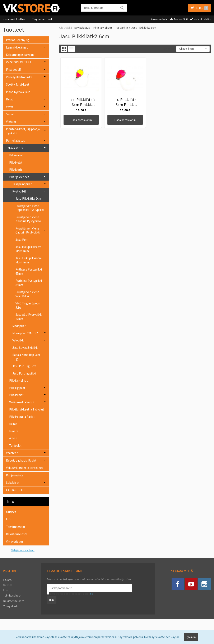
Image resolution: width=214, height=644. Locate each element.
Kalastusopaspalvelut (20, 55)
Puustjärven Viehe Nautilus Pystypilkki (28, 219)
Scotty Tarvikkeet (18, 84)
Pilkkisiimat (16, 395)
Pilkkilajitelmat (18, 380)
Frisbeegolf (14, 70)
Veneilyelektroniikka (19, 77)
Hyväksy (191, 637)
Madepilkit (19, 326)
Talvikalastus (14, 148)
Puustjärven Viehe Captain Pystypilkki (28, 230)
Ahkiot (13, 438)
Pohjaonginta (15, 475)
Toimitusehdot (16, 527)
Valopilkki (18, 340)
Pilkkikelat (16, 162)
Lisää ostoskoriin (78, 114)
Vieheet (11, 122)
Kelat (10, 99)
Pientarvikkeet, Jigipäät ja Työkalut (23, 131)
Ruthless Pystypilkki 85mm (29, 283)
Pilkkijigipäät (17, 388)
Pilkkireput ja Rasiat (22, 417)
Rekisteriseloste (17, 534)
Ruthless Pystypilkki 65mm (29, 271)
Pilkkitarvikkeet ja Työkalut (27, 409)
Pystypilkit (19, 191)
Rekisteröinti (181, 19)
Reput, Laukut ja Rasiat (21, 460)
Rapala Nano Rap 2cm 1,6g (26, 357)
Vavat (10, 107)
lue (91, 594)
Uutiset (11, 512)
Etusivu (7, 580)
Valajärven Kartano (23, 550)
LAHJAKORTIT (16, 490)
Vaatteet (12, 453)
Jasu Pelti (22, 240)
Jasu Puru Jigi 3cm (24, 366)
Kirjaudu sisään (203, 19)
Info (9, 519)
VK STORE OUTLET (19, 62)
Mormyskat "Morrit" (25, 333)
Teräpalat (15, 446)
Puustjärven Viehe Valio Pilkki (27, 294)
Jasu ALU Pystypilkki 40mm (29, 317)
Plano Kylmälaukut (18, 92)
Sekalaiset (13, 483)
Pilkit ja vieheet (19, 177)
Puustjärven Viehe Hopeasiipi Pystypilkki (30, 208)
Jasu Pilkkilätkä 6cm (28, 198)
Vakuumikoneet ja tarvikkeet (25, 468)
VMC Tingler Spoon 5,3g (28, 305)
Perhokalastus (15, 140)
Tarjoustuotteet (42, 19)
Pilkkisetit (16, 170)
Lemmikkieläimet (17, 47)
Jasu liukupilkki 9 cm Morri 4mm (28, 249)
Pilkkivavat (16, 155)
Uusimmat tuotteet (15, 19)
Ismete (14, 431)
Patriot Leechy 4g (18, 40)
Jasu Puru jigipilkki (24, 373)
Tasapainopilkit (22, 184)
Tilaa (51, 599)
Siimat (10, 114)
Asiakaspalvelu (159, 19)
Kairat (13, 424)
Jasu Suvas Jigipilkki (25, 348)
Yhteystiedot (15, 542)
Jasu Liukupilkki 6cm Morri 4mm (29, 260)
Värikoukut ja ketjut (22, 402)
